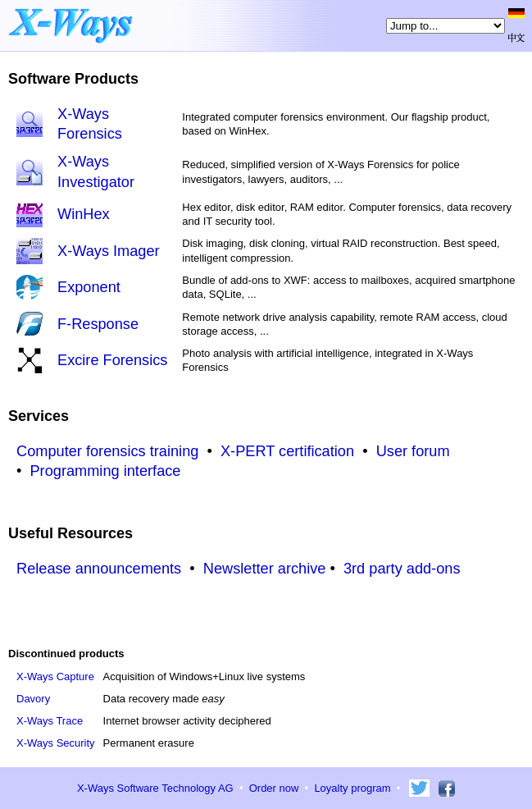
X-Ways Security (56, 743)
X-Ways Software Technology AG (155, 788)
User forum (413, 451)
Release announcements (99, 569)
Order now (274, 788)
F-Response (98, 324)
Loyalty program (352, 788)
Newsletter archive (265, 569)
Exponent (89, 287)
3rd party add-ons (402, 569)
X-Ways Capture (55, 676)
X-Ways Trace (50, 721)
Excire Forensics (112, 360)
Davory (33, 699)
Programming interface (105, 471)
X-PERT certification (287, 451)
